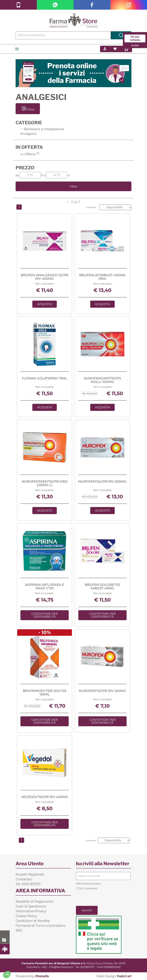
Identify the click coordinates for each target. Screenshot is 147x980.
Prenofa (42, 976)
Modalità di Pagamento (34, 902)
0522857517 (87, 967)
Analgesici (29, 134)
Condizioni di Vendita (33, 921)
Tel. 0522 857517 (28, 884)
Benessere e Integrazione (42, 129)
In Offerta (30, 154)
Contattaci (24, 879)
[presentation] (100, 898)
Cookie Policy (26, 916)
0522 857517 (5, 940)
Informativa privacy (88, 884)
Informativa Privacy (31, 911)
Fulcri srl (124, 976)
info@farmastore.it (61, 967)
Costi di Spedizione (31, 906)
